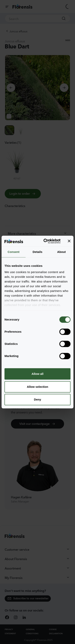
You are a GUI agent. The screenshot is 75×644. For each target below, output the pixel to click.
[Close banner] (69, 241)
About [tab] (62, 252)
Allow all (38, 374)
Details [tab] (37, 252)
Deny (38, 399)
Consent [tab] (14, 252)
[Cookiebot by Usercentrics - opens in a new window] (45, 241)
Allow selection (37, 387)
